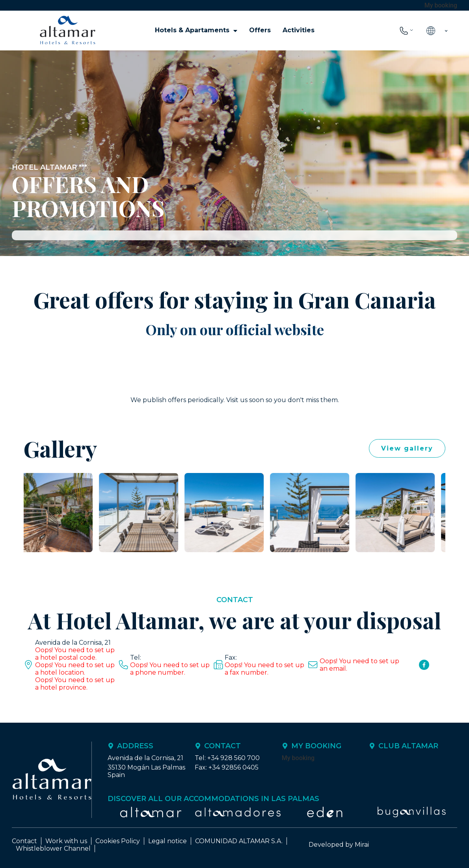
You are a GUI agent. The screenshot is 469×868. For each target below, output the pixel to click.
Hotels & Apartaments (196, 30)
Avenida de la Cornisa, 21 (73, 643)
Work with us (66, 841)
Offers (260, 30)
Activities (299, 30)
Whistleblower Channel (53, 849)
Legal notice (167, 841)
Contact (24, 841)
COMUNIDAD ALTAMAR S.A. (239, 841)
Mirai (362, 845)
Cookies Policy (118, 841)
